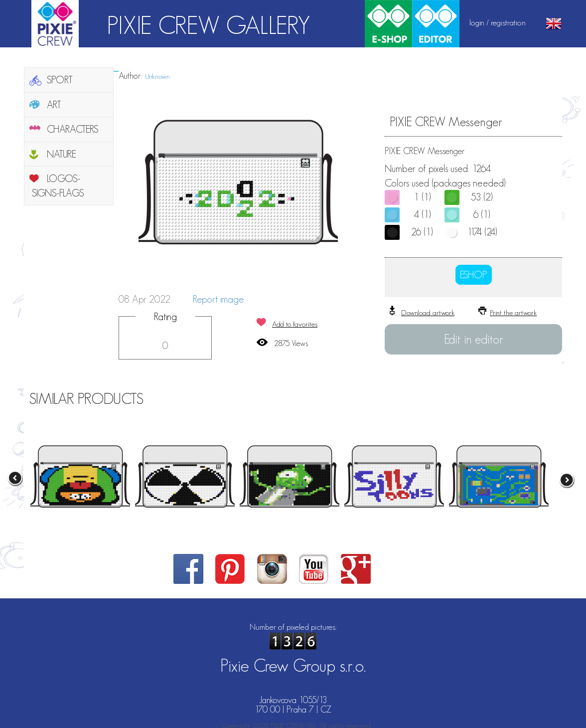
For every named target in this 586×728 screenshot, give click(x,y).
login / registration (498, 22)
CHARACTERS (73, 129)
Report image (218, 299)
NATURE (62, 154)
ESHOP (474, 275)
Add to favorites (295, 324)
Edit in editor (474, 339)
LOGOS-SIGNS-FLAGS (58, 186)
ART (54, 105)
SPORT (60, 80)
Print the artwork (513, 312)
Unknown (157, 76)
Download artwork (428, 312)
